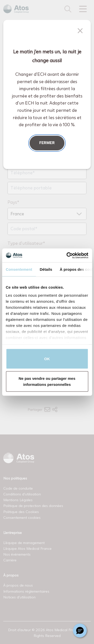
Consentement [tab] (19, 269)
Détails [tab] (46, 269)
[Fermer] (80, 31)
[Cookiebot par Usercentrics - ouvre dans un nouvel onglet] (67, 255)
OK (47, 359)
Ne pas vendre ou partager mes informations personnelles (47, 381)
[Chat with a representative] (80, 631)
